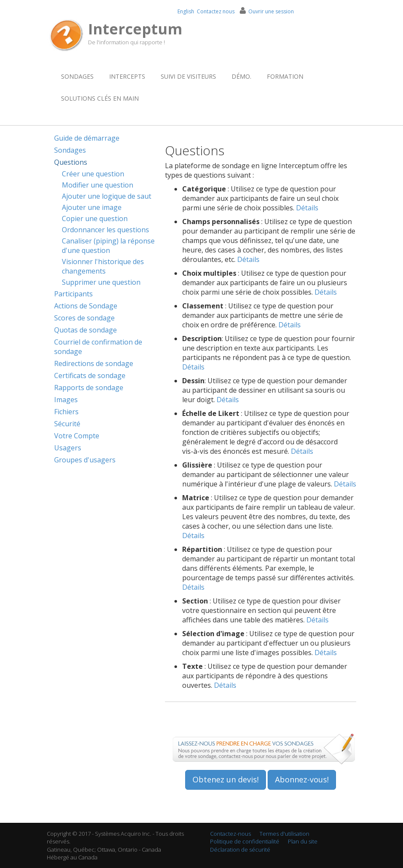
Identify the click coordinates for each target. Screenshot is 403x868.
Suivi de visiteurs (188, 76)
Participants (73, 294)
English (186, 11)
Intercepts (127, 76)
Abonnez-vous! (302, 779)
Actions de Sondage (86, 306)
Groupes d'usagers (85, 460)
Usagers (68, 448)
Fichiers (66, 412)
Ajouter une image (92, 207)
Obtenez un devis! (226, 779)
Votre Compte (77, 436)
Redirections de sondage (94, 363)
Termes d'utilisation (284, 834)
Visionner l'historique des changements (103, 266)
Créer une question (93, 174)
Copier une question (95, 219)
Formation (285, 76)
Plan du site (303, 841)
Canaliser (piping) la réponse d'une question (108, 246)
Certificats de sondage (90, 376)
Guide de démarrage (87, 138)
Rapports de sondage (89, 388)
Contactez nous (216, 11)
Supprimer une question (101, 282)
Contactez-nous (231, 834)
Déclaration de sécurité (240, 850)
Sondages (77, 76)
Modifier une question (98, 185)
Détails (307, 208)
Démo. (241, 76)
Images (66, 400)
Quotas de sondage (85, 330)
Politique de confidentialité (245, 841)
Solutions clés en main (100, 98)
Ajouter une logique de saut (107, 196)
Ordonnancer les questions (105, 230)
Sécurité (67, 424)
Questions (71, 162)
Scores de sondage (84, 318)
